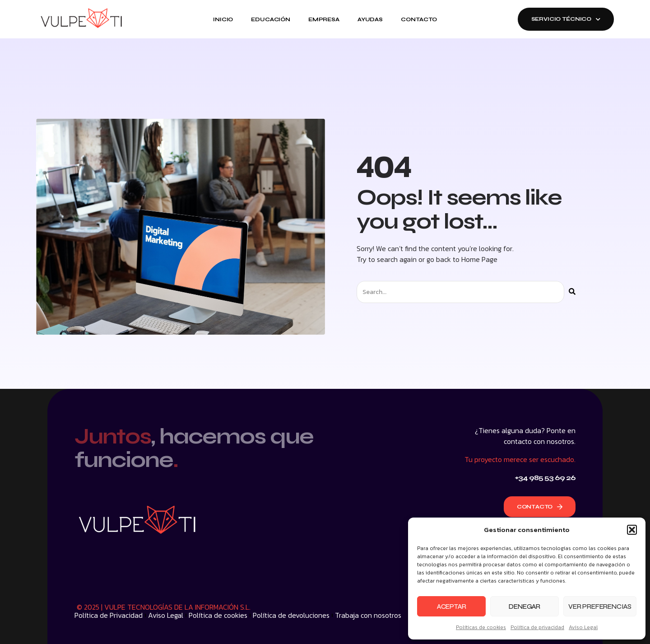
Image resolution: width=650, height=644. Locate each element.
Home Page (479, 259)
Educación (271, 19)
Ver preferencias (600, 607)
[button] (632, 530)
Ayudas (370, 19)
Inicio (223, 19)
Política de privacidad (537, 627)
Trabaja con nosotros (368, 615)
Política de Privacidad (109, 615)
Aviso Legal (583, 627)
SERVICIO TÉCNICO (566, 19)
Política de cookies (218, 615)
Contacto (419, 19)
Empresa (324, 19)
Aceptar (452, 607)
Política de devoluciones (291, 615)
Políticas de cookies (481, 627)
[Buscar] (572, 292)
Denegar (525, 607)
